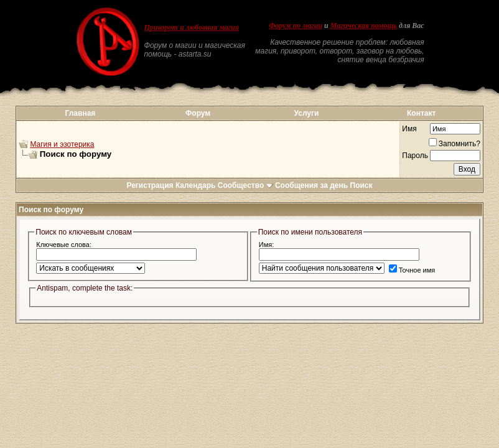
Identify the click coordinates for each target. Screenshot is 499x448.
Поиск (361, 185)
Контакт (421, 113)
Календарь (196, 185)
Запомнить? (455, 144)
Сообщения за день (311, 185)
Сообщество (245, 185)
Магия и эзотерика (62, 144)
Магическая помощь (364, 26)
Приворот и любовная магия (191, 27)
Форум (198, 113)
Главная (81, 113)
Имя (409, 129)
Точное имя (412, 270)
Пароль (415, 156)
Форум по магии (296, 26)
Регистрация (150, 185)
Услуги (307, 113)
